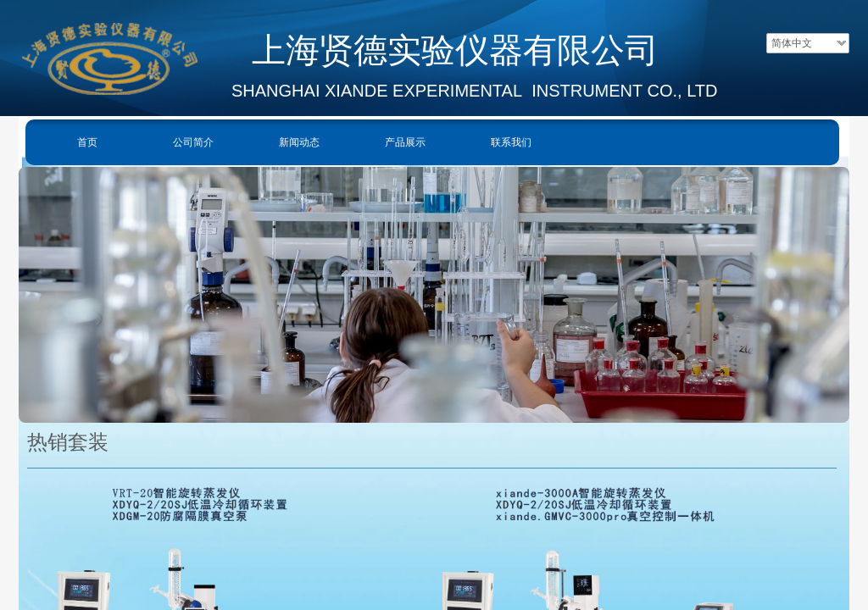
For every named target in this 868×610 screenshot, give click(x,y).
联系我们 (511, 142)
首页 (87, 142)
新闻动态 (299, 142)
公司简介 (193, 142)
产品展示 (405, 142)
